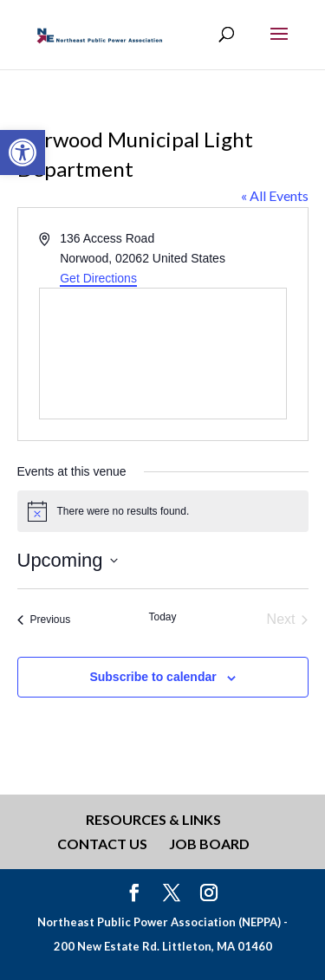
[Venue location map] (163, 354)
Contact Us (102, 844)
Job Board (209, 844)
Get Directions (98, 278)
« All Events (275, 195)
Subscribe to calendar (153, 677)
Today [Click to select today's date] (162, 617)
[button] (23, 153)
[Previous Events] (44, 620)
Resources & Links (153, 819)
